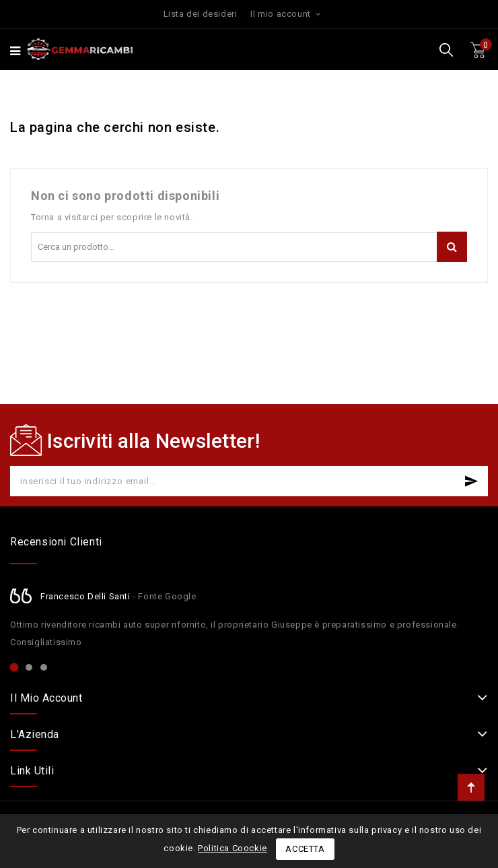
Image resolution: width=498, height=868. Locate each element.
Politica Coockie (233, 848)
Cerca (452, 247)
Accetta (305, 849)
